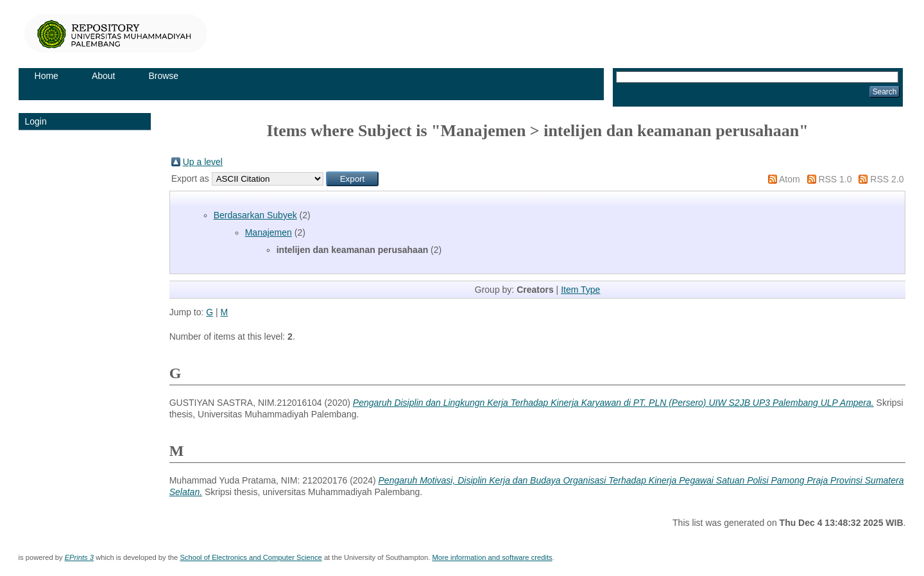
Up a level (203, 162)
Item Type (580, 290)
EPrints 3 (79, 557)
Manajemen (269, 232)
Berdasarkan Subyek (255, 215)
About (104, 76)
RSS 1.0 (835, 179)
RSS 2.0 (887, 179)
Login (36, 121)
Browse (163, 76)
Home (47, 76)
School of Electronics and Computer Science (251, 557)
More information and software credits (492, 557)
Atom (790, 179)
